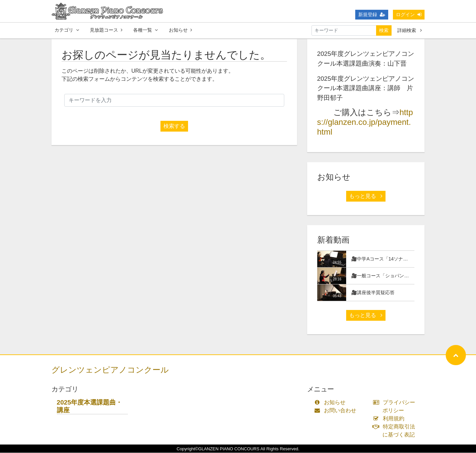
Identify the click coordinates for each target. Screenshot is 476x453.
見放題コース (106, 30)
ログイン (409, 14)
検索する (174, 126)
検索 (384, 30)
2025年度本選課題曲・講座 (90, 407)
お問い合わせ (337, 411)
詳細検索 (410, 30)
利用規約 (390, 419)
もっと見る (366, 196)
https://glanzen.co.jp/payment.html (365, 122)
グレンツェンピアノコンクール (110, 370)
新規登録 (372, 14)
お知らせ (180, 30)
